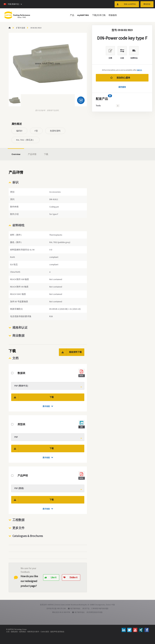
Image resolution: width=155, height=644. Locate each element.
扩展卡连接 (21, 28)
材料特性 (18, 225)
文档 (15, 358)
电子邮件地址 (75, 608)
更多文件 (18, 528)
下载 (46, 154)
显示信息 (46, 406)
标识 (15, 182)
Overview (16, 154)
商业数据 (18, 335)
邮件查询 (122, 87)
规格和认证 (20, 327)
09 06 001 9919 (36, 28)
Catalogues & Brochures (28, 536)
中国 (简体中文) (12, 5)
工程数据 (18, 520)
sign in (139, 70)
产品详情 (32, 154)
